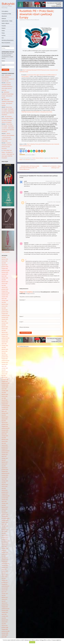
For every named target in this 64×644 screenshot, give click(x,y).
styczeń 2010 (5, 626)
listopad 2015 (5, 494)
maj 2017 (4, 460)
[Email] (44, 151)
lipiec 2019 (4, 411)
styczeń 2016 (5, 490)
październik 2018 (6, 428)
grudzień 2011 (5, 582)
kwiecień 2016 (5, 485)
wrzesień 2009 (5, 633)
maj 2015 (4, 505)
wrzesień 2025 (5, 272)
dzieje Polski (53, 158)
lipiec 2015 (4, 502)
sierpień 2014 (5, 522)
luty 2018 (4, 443)
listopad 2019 (5, 404)
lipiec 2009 (4, 637)
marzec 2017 (5, 464)
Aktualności (4, 16)
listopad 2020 (5, 381)
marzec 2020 (5, 396)
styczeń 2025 (5, 287)
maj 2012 (4, 573)
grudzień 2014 (5, 515)
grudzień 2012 (5, 560)
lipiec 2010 (4, 614)
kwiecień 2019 (5, 417)
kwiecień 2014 (5, 530)
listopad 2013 (5, 539)
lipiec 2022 (4, 344)
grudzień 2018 (5, 424)
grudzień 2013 (5, 537)
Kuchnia (4, 35)
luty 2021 (4, 376)
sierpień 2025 (5, 274)
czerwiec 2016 (5, 481)
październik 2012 (6, 564)
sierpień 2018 (5, 432)
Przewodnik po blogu (6, 14)
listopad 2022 (5, 336)
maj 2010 (4, 618)
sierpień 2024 (5, 297)
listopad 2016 (5, 471)
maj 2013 (4, 550)
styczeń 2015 (5, 513)
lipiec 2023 (4, 321)
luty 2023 (4, 331)
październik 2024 (6, 293)
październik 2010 (6, 609)
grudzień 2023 (5, 312)
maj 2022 (4, 347)
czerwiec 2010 (5, 616)
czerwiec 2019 (5, 413)
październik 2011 (6, 586)
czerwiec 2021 (5, 368)
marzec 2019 (5, 419)
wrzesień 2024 (5, 295)
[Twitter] (26, 151)
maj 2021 (4, 370)
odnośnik (27, 160)
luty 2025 (4, 285)
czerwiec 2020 (5, 391)
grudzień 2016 (5, 470)
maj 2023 (4, 325)
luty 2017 (4, 466)
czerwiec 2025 (5, 278)
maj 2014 (4, 528)
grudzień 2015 (5, 492)
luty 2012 (4, 579)
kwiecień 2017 (5, 462)
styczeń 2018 (5, 445)
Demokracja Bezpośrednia (8, 40)
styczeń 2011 (5, 603)
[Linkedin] (34, 151)
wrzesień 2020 (5, 385)
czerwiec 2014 (5, 526)
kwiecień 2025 (5, 282)
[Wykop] (23, 151)
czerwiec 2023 (5, 323)
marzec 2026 (5, 261)
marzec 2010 (5, 622)
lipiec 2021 (4, 366)
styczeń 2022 (5, 355)
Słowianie (4, 18)
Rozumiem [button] (32, 642)
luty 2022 (4, 353)
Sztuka (3, 31)
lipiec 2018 (4, 434)
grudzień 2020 (5, 379)
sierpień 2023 (5, 319)
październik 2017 (6, 451)
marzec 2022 (5, 351)
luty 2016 (4, 488)
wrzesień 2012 (5, 565)
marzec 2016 (5, 487)
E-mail (21, 322)
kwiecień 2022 (5, 349)
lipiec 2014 (4, 524)
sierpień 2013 (5, 545)
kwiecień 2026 (5, 259)
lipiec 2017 (4, 456)
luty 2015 (4, 511)
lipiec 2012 (4, 569)
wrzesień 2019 (5, 408)
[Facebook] (21, 151)
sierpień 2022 (5, 342)
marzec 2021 (5, 374)
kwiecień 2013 (5, 552)
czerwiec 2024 (5, 300)
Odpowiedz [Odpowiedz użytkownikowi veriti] (58, 181)
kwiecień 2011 (5, 597)
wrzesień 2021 (5, 362)
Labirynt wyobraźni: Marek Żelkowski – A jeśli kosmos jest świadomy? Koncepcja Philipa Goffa (8, 137)
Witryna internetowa (24, 327)
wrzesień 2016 (5, 475)
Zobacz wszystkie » (6, 252)
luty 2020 (4, 398)
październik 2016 (6, 473)
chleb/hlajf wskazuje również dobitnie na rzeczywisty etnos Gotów (37, 112)
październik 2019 (6, 406)
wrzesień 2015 (5, 498)
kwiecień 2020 (5, 394)
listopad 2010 (5, 607)
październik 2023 (6, 315)
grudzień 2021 (5, 357)
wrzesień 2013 (5, 543)
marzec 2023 (5, 329)
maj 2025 (4, 280)
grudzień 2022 (5, 334)
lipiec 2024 (4, 299)
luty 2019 (4, 421)
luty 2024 (4, 308)
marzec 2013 (5, 554)
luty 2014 (4, 533)
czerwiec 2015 (5, 503)
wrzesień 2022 (5, 340)
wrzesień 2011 (5, 588)
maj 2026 (4, 257)
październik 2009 (6, 631)
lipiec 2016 (4, 479)
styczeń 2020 (5, 400)
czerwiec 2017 (5, 458)
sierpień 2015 (5, 500)
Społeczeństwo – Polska (7, 21)
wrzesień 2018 (5, 430)
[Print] (42, 151)
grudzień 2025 (5, 267)
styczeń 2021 (5, 378)
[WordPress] (39, 151)
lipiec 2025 (4, 276)
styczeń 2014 (5, 535)
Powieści (4, 28)
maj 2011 (4, 596)
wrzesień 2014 (5, 520)
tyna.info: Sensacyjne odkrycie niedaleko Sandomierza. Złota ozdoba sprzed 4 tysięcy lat (7, 86)
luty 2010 (4, 624)
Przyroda (4, 26)
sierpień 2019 (5, 409)
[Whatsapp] (31, 151)
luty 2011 (4, 601)
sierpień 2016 (5, 477)
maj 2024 (4, 302)
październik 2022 (6, 338)
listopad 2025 (5, 269)
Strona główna (5, 11)
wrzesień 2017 (5, 453)
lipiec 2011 (4, 592)
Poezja (3, 33)
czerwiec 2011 (5, 594)
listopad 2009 (5, 629)
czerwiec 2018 (5, 436)
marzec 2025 (5, 284)
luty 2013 (4, 556)
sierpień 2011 (5, 590)
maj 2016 (4, 483)
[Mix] (37, 151)
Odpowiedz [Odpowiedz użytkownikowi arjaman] (58, 192)
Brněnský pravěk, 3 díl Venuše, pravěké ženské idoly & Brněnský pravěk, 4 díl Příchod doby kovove (29, 168)
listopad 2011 (5, 584)
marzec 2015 (5, 509)
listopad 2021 (5, 359)
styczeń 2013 (5, 558)
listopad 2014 (5, 517)
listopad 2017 (5, 449)
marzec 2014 (5, 532)
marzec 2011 (5, 599)
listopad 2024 (5, 291)
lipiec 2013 (4, 547)
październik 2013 (6, 541)
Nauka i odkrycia (5, 23)
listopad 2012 (5, 562)
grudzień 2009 (5, 627)
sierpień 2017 (5, 455)
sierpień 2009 (5, 635)
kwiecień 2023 (5, 327)
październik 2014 (6, 518)
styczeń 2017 (5, 468)
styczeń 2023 (5, 332)
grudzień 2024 (5, 289)
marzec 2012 (5, 577)
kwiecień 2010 (5, 620)
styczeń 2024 (5, 310)
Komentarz (22, 300)
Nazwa (21, 316)
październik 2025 (6, 270)
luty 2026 (4, 263)
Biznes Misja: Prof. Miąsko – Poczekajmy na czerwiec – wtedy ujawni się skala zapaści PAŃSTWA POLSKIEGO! (8, 111)
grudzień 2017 (5, 447)
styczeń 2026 (5, 265)
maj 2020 (4, 393)
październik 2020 (6, 383)
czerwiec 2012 (5, 571)
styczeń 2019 (5, 423)
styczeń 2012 (5, 580)
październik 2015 (6, 496)
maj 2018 (4, 438)
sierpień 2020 (5, 387)
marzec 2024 (5, 306)
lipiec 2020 (4, 389)
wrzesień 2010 (5, 611)
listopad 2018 (5, 426)
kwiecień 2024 (5, 304)
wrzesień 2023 (5, 317)
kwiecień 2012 (5, 575)
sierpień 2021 (5, 364)
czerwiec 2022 (5, 346)
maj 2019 (4, 415)
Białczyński (8, 4)
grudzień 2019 (5, 402)
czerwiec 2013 (5, 549)
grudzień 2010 (5, 605)
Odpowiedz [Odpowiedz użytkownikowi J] (58, 202)
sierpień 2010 (5, 612)
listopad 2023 (5, 314)
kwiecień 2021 (5, 372)
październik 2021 (6, 361)
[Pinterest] (29, 151)
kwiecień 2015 (5, 507)
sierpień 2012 (5, 567)
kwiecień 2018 (5, 440)
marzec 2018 (5, 441)
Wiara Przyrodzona (6, 43)
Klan (3, 38)
